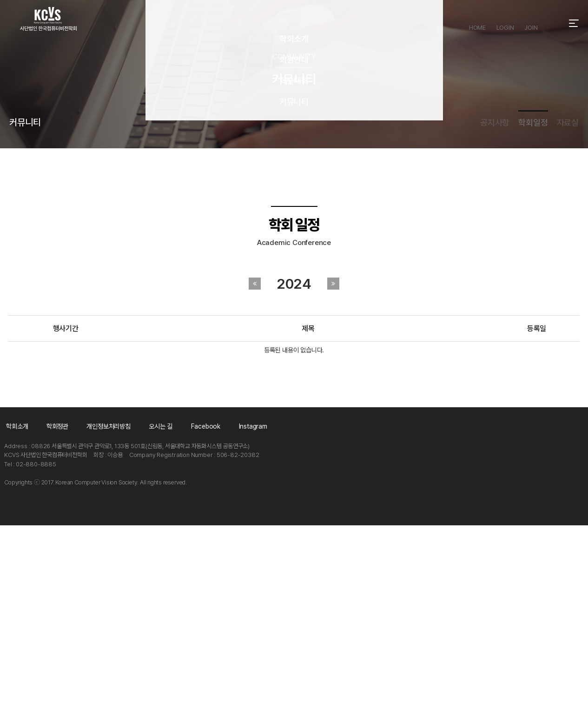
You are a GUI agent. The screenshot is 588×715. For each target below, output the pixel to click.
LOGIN (505, 23)
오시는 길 (221, 615)
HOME (476, 23)
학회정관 (73, 615)
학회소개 (14, 615)
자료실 (567, 231)
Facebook (285, 615)
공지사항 (431, 231)
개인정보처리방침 (146, 615)
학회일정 (501, 231)
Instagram (351, 615)
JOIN (532, 23)
